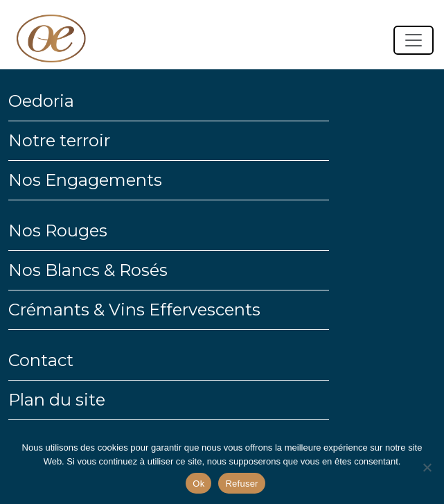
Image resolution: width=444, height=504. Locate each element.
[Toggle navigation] (414, 40)
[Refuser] (427, 467)
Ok (198, 484)
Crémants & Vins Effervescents (134, 310)
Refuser (241, 484)
